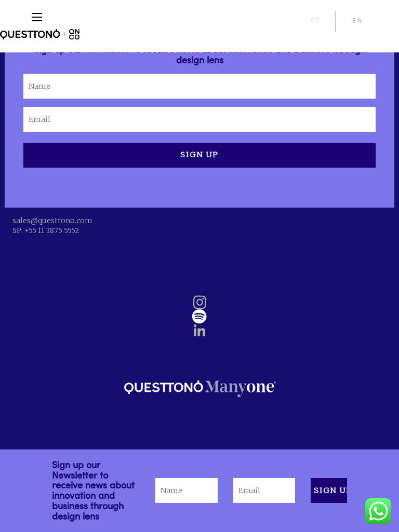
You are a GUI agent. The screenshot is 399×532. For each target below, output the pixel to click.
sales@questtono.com (52, 221)
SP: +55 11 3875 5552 (46, 230)
